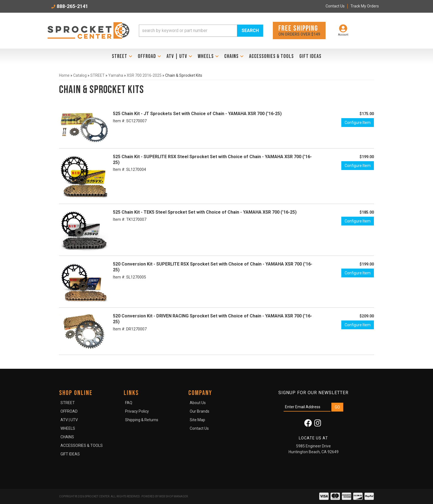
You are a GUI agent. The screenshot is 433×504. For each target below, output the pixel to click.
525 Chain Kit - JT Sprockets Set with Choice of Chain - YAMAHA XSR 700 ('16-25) (197, 114)
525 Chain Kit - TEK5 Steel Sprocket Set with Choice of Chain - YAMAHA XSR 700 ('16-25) (205, 212)
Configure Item (358, 123)
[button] (201, 31)
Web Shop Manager (173, 496)
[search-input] (188, 31)
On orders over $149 (299, 30)
